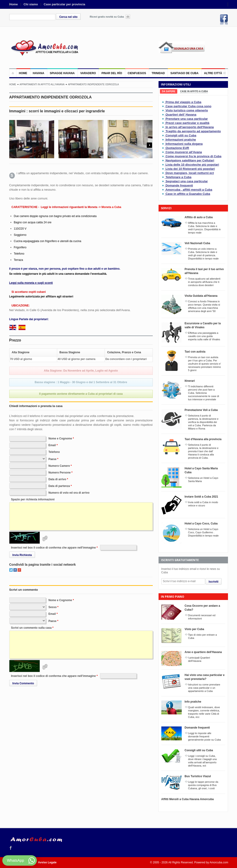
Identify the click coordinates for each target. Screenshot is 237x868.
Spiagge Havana (62, 73)
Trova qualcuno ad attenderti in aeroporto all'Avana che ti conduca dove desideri (204, 282)
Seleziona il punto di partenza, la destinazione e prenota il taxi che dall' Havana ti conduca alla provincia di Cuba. (203, 451)
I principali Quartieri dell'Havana (199, 659)
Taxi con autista (195, 352)
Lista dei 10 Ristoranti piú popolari (190, 169)
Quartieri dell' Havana (181, 115)
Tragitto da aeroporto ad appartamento (193, 131)
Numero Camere (59, 466)
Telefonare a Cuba (178, 177)
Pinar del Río (112, 73)
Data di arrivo (57, 479)
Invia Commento (23, 683)
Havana (39, 73)
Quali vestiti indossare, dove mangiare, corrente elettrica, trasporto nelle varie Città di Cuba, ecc (204, 712)
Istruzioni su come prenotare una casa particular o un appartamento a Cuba (204, 688)
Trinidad (158, 73)
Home (14, 4)
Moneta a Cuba (111, 207)
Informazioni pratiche (181, 140)
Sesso (52, 607)
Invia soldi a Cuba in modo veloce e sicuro (203, 504)
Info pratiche (193, 702)
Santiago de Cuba (184, 73)
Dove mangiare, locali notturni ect (190, 173)
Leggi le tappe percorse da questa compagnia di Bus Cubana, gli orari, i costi (203, 785)
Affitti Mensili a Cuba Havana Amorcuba (188, 799)
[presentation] (169, 91)
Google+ (19, 570)
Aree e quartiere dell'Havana (203, 652)
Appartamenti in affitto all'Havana (42, 84)
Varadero (88, 73)
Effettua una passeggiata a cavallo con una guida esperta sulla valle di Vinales (204, 336)
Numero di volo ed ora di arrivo (69, 493)
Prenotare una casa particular (187, 119)
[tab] (169, 91)
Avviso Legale (47, 862)
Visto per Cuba (194, 629)
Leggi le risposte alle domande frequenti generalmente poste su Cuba (204, 736)
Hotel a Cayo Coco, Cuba (201, 524)
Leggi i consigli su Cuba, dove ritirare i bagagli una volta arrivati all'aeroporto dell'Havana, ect (203, 761)
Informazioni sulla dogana (184, 144)
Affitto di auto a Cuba (199, 217)
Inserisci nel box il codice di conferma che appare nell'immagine (53, 548)
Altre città (213, 73)
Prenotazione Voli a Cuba (201, 410)
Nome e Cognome (60, 439)
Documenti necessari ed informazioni (202, 617)
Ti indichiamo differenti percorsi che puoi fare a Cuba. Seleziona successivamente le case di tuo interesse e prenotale (204, 393)
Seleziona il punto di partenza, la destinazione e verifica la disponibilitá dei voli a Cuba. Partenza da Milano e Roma (203, 422)
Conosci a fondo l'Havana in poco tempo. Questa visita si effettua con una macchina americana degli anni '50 (204, 306)
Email (52, 445)
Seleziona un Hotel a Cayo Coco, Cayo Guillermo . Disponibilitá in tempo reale (203, 532)
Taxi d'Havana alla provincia (203, 439)
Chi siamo (31, 4)
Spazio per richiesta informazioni (33, 499)
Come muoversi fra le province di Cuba (193, 156)
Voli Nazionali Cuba (197, 243)
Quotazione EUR (177, 148)
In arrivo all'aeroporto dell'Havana (190, 127)
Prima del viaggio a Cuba (183, 102)
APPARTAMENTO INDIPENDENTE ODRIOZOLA (94, 84)
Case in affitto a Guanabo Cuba (188, 194)
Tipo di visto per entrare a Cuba (203, 636)
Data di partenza (59, 486)
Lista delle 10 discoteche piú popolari (192, 165)
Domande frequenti (179, 185)
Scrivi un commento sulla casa (31, 628)
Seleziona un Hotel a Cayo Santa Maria (203, 480)
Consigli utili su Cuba (181, 135)
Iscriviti (214, 582)
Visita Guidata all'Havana (201, 296)
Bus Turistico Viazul (198, 776)
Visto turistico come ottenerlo (187, 110)
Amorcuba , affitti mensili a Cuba (189, 190)
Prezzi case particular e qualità (187, 123)
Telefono (54, 452)
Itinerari (190, 381)
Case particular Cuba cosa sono (188, 106)
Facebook (224, 20)
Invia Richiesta (22, 555)
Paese (52, 459)
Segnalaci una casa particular (187, 181)
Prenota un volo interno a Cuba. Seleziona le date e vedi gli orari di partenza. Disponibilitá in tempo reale (203, 254)
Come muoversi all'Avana (184, 152)
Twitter (11, 570)
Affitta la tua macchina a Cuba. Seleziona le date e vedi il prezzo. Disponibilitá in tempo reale (204, 228)
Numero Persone (59, 473)
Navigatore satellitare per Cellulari (190, 160)
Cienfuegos (137, 73)
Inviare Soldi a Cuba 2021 (201, 497)
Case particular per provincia (64, 4)
